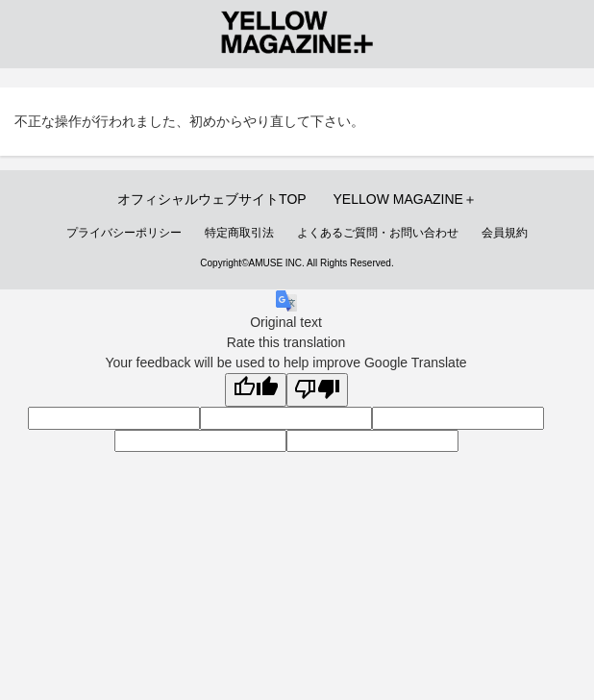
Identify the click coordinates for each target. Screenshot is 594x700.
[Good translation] (256, 390)
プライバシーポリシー (124, 233)
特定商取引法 (239, 233)
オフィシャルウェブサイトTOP (212, 199)
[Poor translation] (317, 390)
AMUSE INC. (277, 263)
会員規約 (505, 233)
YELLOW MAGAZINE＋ (405, 199)
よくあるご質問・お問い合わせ (378, 233)
